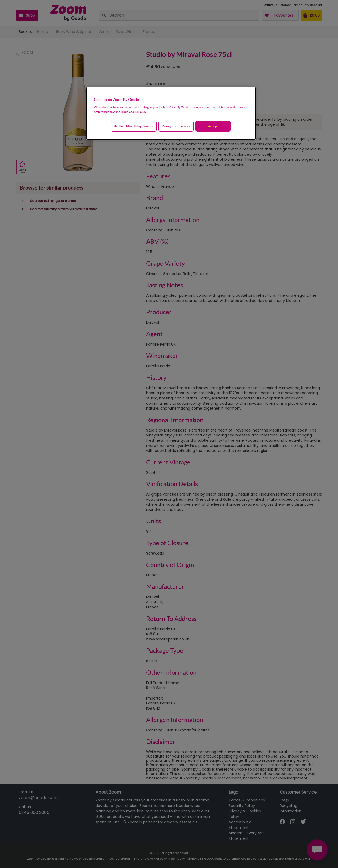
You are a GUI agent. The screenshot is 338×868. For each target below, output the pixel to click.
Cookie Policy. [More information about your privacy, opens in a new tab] (138, 112)
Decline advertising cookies (134, 126)
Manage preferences (176, 126)
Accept (213, 126)
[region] (171, 113)
